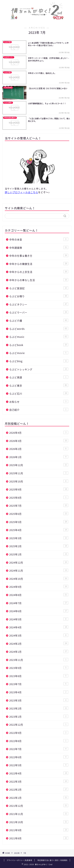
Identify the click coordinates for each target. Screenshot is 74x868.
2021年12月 (39, 806)
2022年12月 (39, 725)
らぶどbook (39, 345)
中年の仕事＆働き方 (39, 256)
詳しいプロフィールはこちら (21, 192)
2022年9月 (39, 733)
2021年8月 (39, 838)
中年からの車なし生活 (39, 280)
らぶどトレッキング (39, 369)
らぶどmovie (39, 353)
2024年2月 (39, 644)
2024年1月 (39, 652)
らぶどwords (39, 329)
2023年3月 (39, 700)
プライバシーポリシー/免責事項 (19, 860)
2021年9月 (39, 830)
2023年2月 (39, 708)
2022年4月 (39, 773)
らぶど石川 (39, 394)
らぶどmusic (39, 337)
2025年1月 (39, 554)
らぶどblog (39, 361)
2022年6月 (39, 757)
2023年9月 (39, 668)
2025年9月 (39, 489)
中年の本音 (39, 239)
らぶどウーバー (39, 312)
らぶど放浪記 (39, 288)
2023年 (17, 853)
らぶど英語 (39, 377)
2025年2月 (39, 546)
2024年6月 (39, 611)
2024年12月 (39, 563)
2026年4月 (39, 433)
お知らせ (39, 402)
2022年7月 (39, 749)
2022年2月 (39, 790)
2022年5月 (39, 765)
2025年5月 (39, 522)
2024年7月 (39, 603)
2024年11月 (39, 571)
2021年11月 (39, 814)
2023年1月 (39, 717)
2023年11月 (39, 660)
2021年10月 (39, 822)
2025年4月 (39, 530)
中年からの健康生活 (39, 264)
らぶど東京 (39, 386)
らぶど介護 (39, 321)
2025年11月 (39, 473)
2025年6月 (39, 514)
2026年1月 (39, 457)
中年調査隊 (39, 248)
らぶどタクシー (39, 304)
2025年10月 (39, 481)
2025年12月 (39, 465)
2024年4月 (39, 627)
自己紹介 (39, 410)
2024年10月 (39, 579)
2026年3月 (39, 441)
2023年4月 (39, 692)
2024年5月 (39, 619)
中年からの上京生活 (39, 272)
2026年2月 (39, 449)
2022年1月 (39, 798)
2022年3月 (39, 782)
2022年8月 (39, 741)
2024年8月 (39, 595)
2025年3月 (39, 538)
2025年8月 (39, 498)
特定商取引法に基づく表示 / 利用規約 (52, 860)
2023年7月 (39, 684)
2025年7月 (39, 506)
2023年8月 (39, 676)
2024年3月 (39, 635)
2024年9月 (39, 587)
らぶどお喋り (39, 296)
